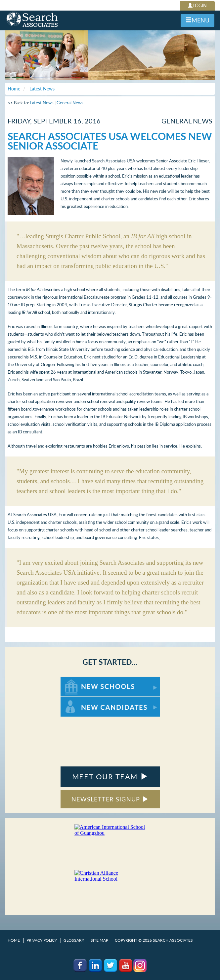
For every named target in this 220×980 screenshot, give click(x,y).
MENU (198, 20)
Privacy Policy (42, 940)
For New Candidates (81, 700)
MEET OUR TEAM (110, 777)
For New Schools (78, 680)
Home (14, 940)
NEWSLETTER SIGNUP (110, 799)
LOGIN (197, 5)
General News (70, 103)
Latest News (42, 103)
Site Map (99, 940)
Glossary (74, 940)
